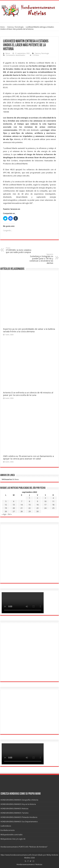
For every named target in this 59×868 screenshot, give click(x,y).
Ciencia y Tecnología (15, 27)
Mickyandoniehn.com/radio (12, 835)
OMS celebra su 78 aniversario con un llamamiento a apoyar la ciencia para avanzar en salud (28, 457)
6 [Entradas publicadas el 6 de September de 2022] (14, 501)
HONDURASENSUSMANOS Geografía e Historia (19, 800)
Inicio (3, 27)
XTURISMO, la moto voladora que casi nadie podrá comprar (20, 250)
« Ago (4, 514)
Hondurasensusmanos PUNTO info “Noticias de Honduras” (24, 847)
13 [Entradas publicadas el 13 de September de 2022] (14, 505)
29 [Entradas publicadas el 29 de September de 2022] (29, 511)
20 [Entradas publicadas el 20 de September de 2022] (14, 508)
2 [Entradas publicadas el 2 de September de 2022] (37, 498)
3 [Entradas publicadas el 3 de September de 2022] (45, 498)
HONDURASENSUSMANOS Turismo (15, 813)
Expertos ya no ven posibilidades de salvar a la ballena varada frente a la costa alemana (29, 330)
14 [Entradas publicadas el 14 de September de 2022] (22, 505)
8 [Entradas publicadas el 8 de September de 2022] (29, 501)
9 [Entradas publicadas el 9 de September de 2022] (37, 501)
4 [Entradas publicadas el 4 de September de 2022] (53, 498)
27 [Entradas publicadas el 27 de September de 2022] (14, 511)
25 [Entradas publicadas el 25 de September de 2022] (53, 508)
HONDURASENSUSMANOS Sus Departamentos (19, 822)
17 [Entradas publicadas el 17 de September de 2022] (45, 505)
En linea (10, 479)
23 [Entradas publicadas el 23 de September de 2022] (37, 508)
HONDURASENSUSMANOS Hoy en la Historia (18, 804)
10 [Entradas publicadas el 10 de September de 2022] (45, 501)
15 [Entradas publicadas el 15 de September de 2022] (29, 505)
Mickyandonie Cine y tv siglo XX (13, 839)
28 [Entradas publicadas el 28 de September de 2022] (22, 511)
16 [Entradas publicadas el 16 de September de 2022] (37, 505)
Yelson (8, 53)
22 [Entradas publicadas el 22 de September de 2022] (29, 508)
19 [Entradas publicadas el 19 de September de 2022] (6, 508)
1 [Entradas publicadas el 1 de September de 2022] (29, 498)
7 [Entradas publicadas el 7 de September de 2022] (22, 501)
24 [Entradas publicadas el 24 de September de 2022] (45, 508)
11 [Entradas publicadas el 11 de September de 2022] (53, 501)
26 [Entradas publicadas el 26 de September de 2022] (6, 511)
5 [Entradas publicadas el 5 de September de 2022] (6, 501)
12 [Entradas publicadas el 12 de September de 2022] (6, 505)
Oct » (10, 514)
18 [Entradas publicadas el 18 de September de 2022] (53, 505)
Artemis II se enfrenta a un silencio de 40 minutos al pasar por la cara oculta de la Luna (28, 394)
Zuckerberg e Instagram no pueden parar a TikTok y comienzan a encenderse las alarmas (39, 259)
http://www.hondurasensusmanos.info (16, 855)
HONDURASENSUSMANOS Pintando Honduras (19, 817)
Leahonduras (6, 826)
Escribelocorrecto (8, 830)
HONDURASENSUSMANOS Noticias (14, 809)
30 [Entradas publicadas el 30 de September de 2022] (37, 511)
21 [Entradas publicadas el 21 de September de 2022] (22, 508)
